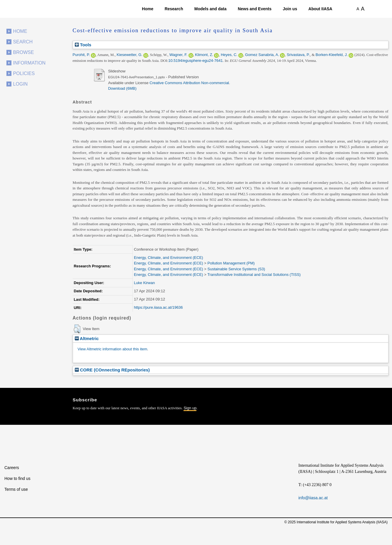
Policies (24, 73)
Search (23, 42)
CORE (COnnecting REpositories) (112, 370)
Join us (290, 9)
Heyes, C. (229, 55)
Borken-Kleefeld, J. (332, 55)
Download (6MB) (122, 88)
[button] (77, 329)
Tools (83, 45)
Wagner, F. (179, 55)
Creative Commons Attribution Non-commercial (189, 83)
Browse (24, 52)
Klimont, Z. (204, 55)
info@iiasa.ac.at (313, 498)
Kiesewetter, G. (130, 55)
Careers (12, 468)
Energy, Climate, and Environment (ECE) (169, 258)
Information (29, 63)
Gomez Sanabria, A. (262, 55)
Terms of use (16, 489)
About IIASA (320, 9)
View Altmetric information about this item (112, 349)
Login (21, 84)
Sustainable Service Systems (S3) (236, 269)
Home (148, 9)
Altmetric (87, 338)
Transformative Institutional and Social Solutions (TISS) (254, 275)
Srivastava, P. (298, 55)
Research (174, 9)
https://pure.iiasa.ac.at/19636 (158, 307)
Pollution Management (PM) (231, 263)
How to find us (17, 478)
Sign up (190, 408)
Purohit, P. (81, 55)
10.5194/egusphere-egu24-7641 (196, 61)
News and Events (255, 9)
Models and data (211, 9)
